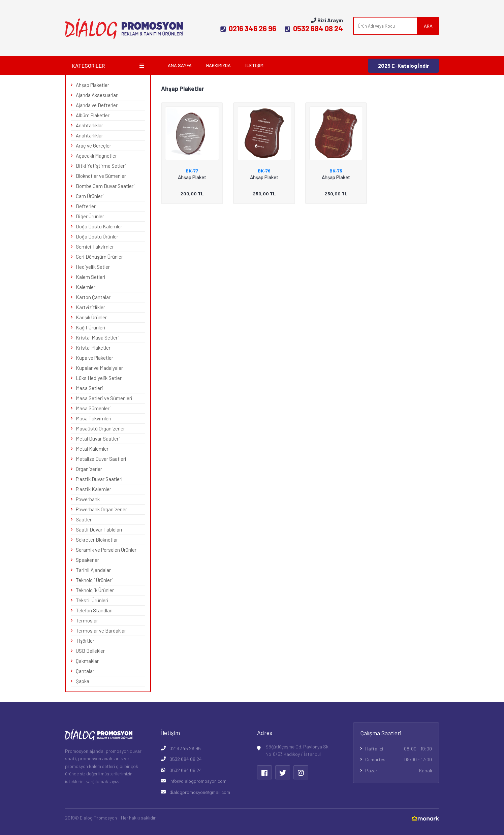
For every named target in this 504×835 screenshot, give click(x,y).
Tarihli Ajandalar (93, 570)
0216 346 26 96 (248, 28)
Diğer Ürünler (90, 216)
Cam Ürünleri (90, 196)
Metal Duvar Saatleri (98, 439)
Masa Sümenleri (93, 408)
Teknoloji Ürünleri (94, 580)
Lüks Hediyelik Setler (99, 378)
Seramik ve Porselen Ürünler (106, 550)
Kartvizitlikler (90, 307)
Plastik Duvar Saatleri (99, 479)
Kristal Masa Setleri (97, 338)
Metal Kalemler (92, 449)
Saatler (84, 519)
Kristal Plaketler (93, 348)
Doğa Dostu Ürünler (97, 236)
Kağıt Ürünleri (91, 327)
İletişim (254, 65)
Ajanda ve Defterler (97, 105)
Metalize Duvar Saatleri (101, 459)
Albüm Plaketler (93, 115)
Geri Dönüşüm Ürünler (99, 257)
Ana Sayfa (180, 65)
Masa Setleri (89, 388)
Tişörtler (85, 641)
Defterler (86, 206)
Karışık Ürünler (91, 317)
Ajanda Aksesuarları (97, 95)
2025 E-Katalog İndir (403, 66)
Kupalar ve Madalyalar (99, 368)
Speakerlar (87, 560)
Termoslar (87, 620)
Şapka (83, 681)
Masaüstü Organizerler (100, 428)
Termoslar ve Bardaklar (101, 631)
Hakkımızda (218, 65)
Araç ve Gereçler (93, 146)
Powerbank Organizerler (101, 509)
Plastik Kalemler (93, 489)
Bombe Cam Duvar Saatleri (105, 186)
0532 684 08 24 (314, 28)
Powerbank (88, 499)
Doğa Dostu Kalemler (99, 226)
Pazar (399, 771)
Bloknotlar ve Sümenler (101, 176)
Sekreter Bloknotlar (97, 540)
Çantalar (85, 671)
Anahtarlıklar (89, 125)
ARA (428, 26)
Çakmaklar (87, 661)
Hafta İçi (399, 749)
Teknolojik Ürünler (95, 590)
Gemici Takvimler (95, 247)
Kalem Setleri (91, 277)
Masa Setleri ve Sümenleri (104, 398)
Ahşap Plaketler (92, 85)
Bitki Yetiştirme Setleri (101, 166)
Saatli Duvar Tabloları (99, 529)
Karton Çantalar (93, 297)
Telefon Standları (94, 610)
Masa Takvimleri (94, 418)
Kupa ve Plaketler (94, 358)
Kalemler (86, 287)
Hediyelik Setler (93, 267)
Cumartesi (399, 760)
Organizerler (89, 469)
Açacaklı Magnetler (96, 156)
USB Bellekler (90, 651)
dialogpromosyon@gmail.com (200, 792)
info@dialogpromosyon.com (198, 781)
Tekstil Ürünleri (92, 600)
